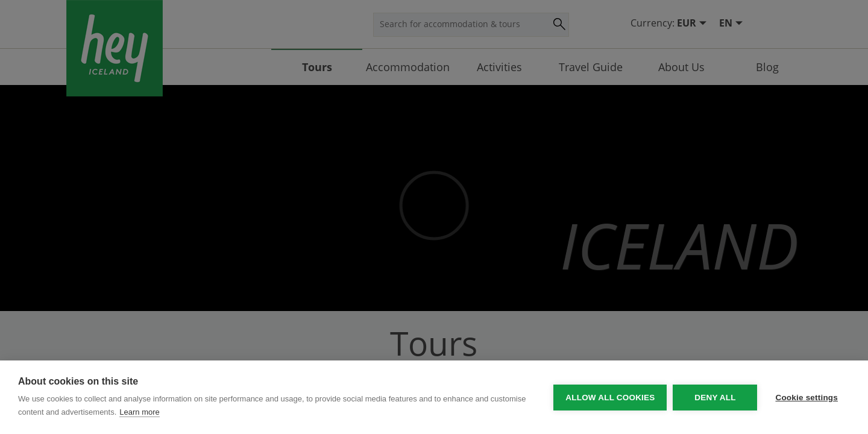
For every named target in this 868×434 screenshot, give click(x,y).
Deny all (715, 398)
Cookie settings (807, 398)
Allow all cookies (610, 398)
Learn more (139, 412)
